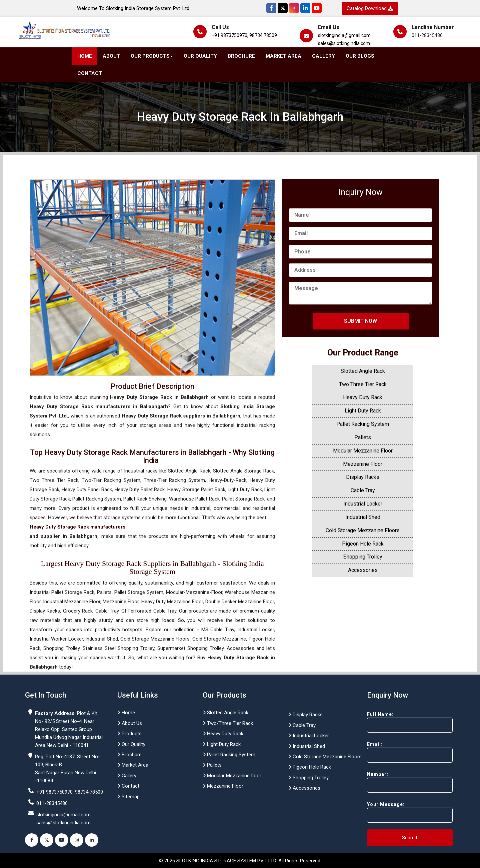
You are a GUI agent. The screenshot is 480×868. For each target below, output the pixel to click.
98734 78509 (263, 35)
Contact (90, 73)
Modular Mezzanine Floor (363, 451)
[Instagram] (294, 8)
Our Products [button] (152, 56)
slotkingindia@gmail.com (344, 35)
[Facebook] (271, 8)
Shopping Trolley (363, 557)
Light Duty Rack (363, 411)
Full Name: (398, 722)
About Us (130, 723)
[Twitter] (283, 8)
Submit (410, 838)
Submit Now (360, 321)
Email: (398, 752)
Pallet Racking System (363, 424)
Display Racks (363, 477)
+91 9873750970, (230, 35)
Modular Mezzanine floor (232, 776)
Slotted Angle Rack (363, 371)
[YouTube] (317, 8)
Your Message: (398, 812)
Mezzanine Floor (363, 464)
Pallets (363, 437)
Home (85, 56)
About (111, 56)
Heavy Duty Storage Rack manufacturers (77, 527)
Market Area (283, 56)
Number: (398, 782)
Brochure (241, 56)
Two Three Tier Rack (363, 384)
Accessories (363, 570)
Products (129, 734)
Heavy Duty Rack (363, 397)
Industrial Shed (363, 517)
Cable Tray (363, 490)
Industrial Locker (363, 504)
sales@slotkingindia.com (344, 43)
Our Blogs (360, 56)
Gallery (323, 56)
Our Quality (200, 56)
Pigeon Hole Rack (363, 544)
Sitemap (128, 797)
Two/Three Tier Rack (228, 723)
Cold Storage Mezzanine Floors (363, 530)
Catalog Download (370, 8)
